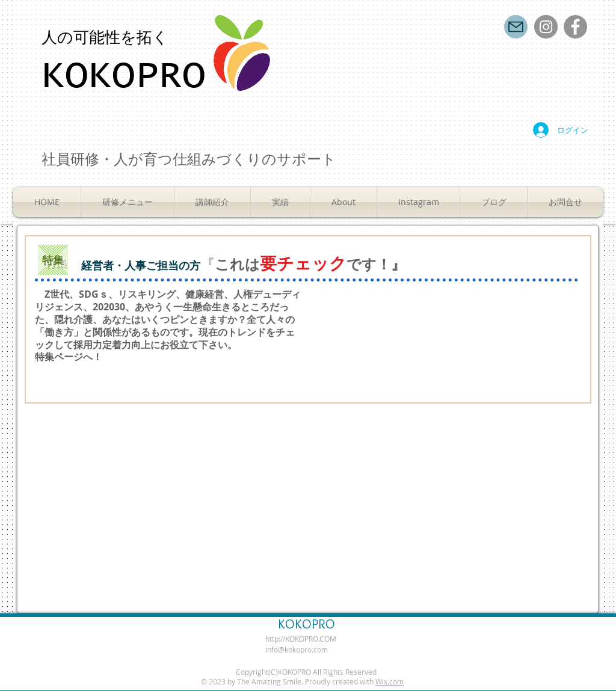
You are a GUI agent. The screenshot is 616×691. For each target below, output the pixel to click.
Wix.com (390, 681)
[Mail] (516, 27)
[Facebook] (575, 27)
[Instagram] (546, 27)
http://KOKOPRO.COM (301, 639)
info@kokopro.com (297, 650)
